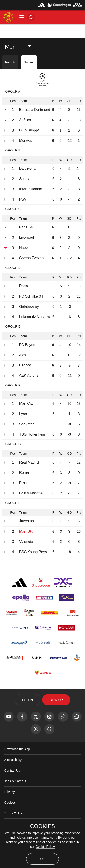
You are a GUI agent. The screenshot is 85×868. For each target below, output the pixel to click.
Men (10, 47)
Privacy (10, 792)
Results (11, 62)
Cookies (10, 803)
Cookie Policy (45, 847)
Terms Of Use (14, 813)
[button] (22, 17)
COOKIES (42, 826)
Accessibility (13, 760)
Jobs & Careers (15, 781)
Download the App (17, 749)
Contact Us (12, 770)
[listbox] (21, 47)
